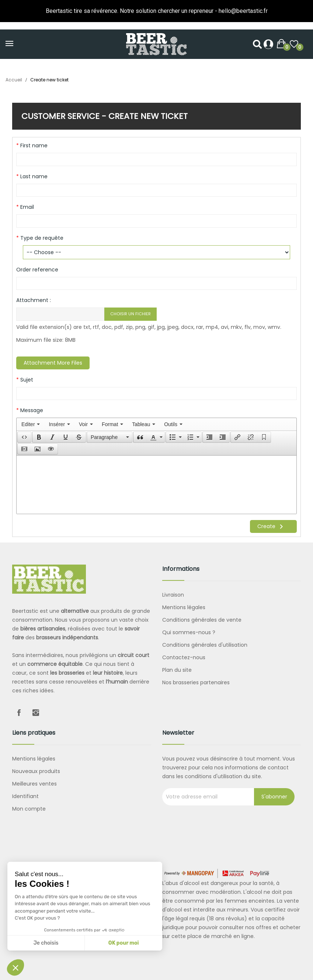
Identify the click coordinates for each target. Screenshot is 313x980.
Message (31, 410)
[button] (24, 437)
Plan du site (177, 670)
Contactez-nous (184, 657)
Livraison (173, 595)
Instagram (36, 713)
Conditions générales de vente (202, 620)
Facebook (19, 713)
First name (33, 145)
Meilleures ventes (34, 784)
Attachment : (34, 300)
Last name (33, 176)
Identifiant (25, 796)
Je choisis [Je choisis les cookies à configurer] (46, 943)
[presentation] (31, 424)
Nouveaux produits (36, 771)
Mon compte (29, 809)
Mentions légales (184, 607)
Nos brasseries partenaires (196, 682)
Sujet (26, 380)
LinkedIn (53, 713)
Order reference (37, 270)
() (294, 45)
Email (26, 207)
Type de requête (41, 238)
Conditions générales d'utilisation (205, 645)
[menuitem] (31, 424)
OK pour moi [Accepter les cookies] (124, 943)
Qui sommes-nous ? (189, 632)
